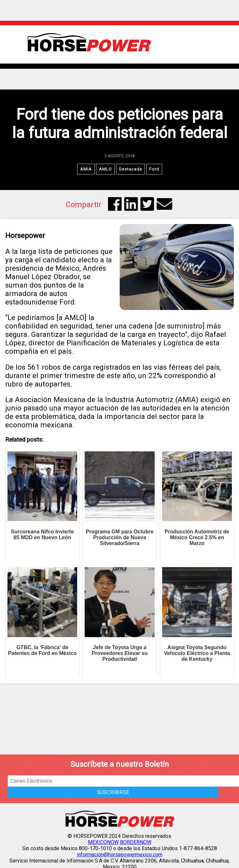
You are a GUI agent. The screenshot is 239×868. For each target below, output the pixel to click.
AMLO (105, 169)
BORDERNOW (136, 842)
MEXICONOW (103, 842)
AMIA (86, 169)
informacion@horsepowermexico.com (120, 855)
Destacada (131, 169)
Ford (154, 169)
